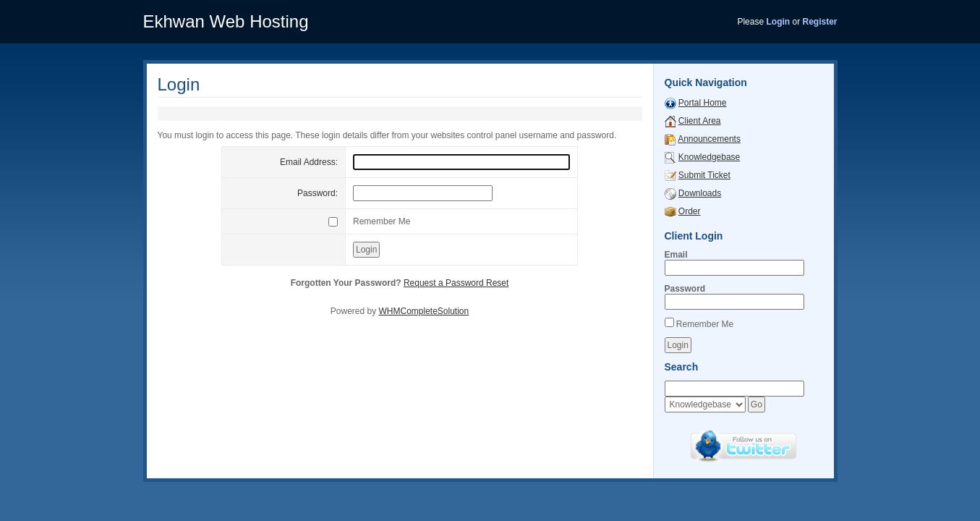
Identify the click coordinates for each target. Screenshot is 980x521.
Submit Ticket (704, 175)
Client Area (700, 121)
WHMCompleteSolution (423, 311)
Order (690, 211)
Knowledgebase (709, 157)
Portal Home (703, 103)
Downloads (700, 193)
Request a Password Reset (456, 283)
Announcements (709, 139)
